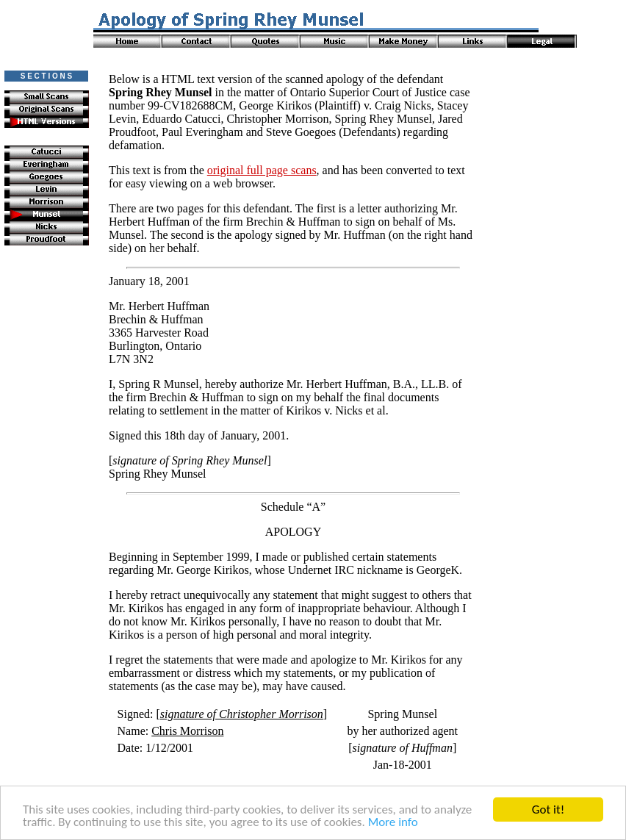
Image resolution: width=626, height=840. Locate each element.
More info (393, 823)
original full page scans (262, 170)
